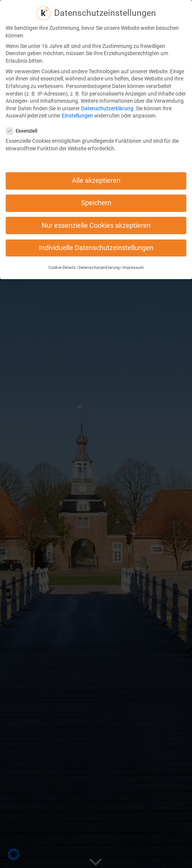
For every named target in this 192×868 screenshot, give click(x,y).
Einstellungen (77, 103)
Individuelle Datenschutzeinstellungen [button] (96, 235)
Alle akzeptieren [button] (96, 168)
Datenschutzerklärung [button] (99, 255)
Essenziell (25, 118)
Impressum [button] (133, 255)
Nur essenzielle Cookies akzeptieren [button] (96, 213)
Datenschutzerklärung (107, 96)
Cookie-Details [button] (62, 255)
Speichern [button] (96, 190)
